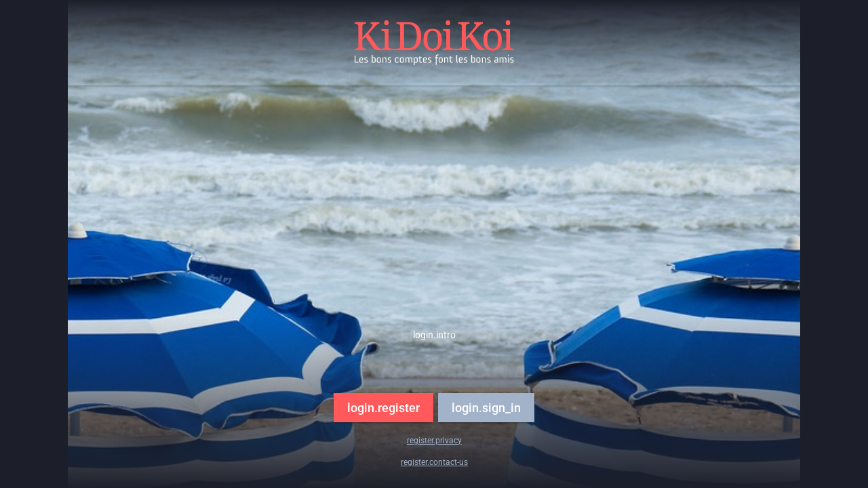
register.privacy (434, 441)
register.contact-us (434, 462)
